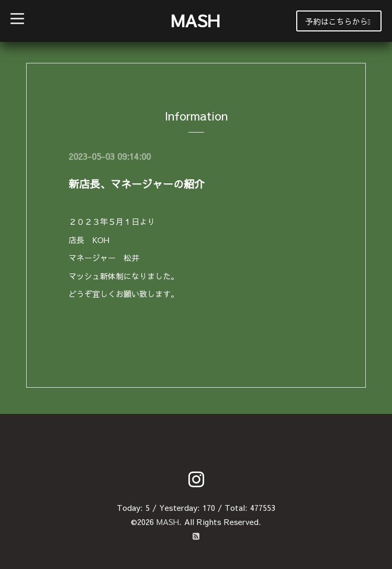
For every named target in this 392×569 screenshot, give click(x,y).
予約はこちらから (338, 21)
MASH (195, 20)
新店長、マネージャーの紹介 (137, 184)
